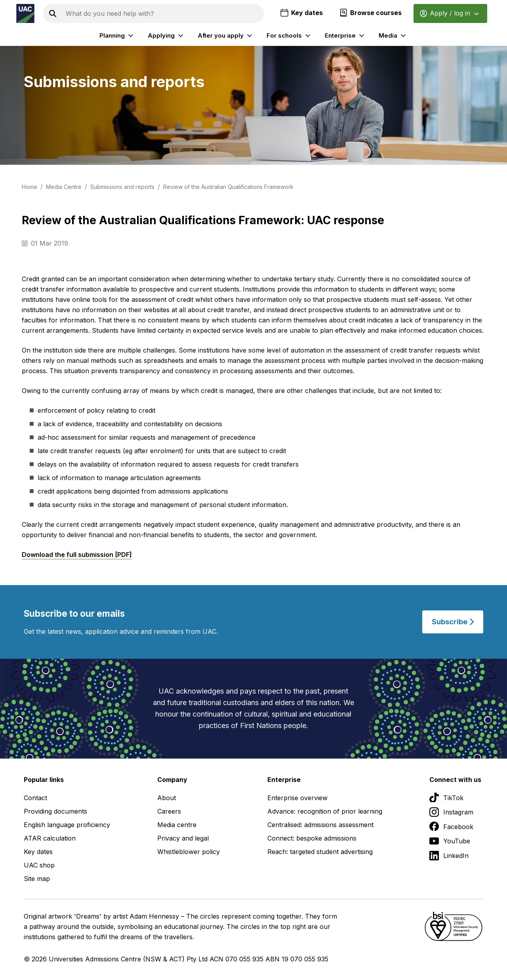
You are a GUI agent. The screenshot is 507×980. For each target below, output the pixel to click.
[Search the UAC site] (163, 13)
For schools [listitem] (290, 36)
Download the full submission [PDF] (77, 555)
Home (30, 187)
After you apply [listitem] (226, 36)
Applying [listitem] (167, 36)
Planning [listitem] (117, 36)
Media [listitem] (393, 36)
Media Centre (64, 187)
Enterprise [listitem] (346, 36)
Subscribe (453, 622)
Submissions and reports (122, 187)
